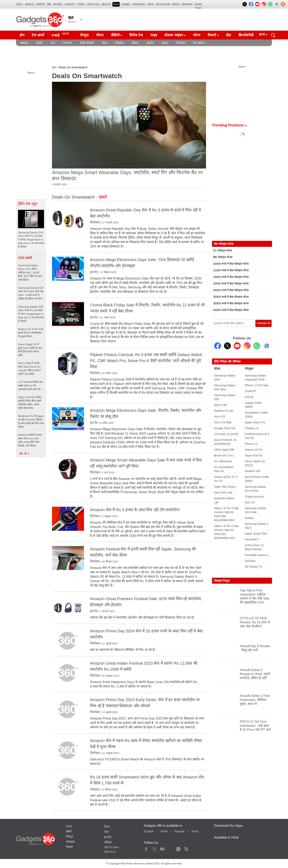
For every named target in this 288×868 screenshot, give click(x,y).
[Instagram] (247, 346)
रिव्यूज (85, 35)
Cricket (70, 4)
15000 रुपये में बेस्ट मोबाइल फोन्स (231, 277)
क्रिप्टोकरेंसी (246, 35)
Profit (41, 4)
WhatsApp (178, 848)
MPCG (176, 4)
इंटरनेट (150, 43)
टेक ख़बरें (38, 35)
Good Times (198, 5)
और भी (24, 454)
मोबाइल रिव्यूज (222, 581)
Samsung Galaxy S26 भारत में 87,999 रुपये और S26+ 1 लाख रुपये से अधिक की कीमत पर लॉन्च (31, 293)
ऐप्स (53, 43)
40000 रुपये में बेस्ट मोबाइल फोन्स (231, 310)
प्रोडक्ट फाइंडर (174, 35)
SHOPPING (139, 4)
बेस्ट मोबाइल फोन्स (223, 257)
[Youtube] (237, 346)
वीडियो (115, 35)
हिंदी (49, 4)
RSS (69, 826)
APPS (151, 4)
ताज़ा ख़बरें (25, 258)
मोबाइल (24, 43)
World (30, 4)
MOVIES (58, 4)
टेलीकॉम (119, 43)
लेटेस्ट (217, 369)
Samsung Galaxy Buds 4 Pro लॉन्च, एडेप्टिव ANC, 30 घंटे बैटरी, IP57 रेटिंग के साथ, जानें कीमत (30, 273)
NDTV (20, 4)
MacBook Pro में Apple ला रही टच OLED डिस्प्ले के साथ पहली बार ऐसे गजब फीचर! (31, 421)
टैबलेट (39, 43)
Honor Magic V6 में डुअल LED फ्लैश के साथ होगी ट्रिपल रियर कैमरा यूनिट (30, 350)
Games (126, 4)
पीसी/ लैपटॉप (87, 43)
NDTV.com (111, 847)
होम (22, 35)
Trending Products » (229, 125)
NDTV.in (110, 852)
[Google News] (267, 346)
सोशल (165, 43)
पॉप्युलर (249, 369)
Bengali (180, 831)
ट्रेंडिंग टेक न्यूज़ (27, 204)
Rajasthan (163, 4)
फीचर (100, 35)
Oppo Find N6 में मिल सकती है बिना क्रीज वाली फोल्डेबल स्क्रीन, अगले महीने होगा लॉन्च (30, 403)
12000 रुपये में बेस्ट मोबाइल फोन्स (231, 270)
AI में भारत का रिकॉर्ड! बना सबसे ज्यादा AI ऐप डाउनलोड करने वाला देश (30, 386)
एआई (61, 35)
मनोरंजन (67, 43)
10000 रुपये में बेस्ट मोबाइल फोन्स (231, 264)
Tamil (195, 831)
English (149, 831)
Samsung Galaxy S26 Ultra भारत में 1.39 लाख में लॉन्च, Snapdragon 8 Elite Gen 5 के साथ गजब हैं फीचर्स (31, 314)
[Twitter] (227, 346)
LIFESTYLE (93, 4)
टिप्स (104, 43)
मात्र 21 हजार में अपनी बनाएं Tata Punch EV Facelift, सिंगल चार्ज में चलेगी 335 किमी (29, 369)
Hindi (164, 831)
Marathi (187, 4)
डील (229, 35)
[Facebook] (218, 346)
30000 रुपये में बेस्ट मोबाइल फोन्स (231, 297)
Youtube (162, 848)
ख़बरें (69, 831)
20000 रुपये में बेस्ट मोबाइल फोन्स (231, 284)
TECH (116, 4)
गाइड (154, 35)
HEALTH (106, 4)
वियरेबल (181, 43)
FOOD (81, 4)
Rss (186, 848)
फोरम (197, 35)
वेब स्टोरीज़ (199, 43)
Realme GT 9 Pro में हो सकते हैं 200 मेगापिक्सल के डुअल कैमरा (31, 333)
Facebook (146, 848)
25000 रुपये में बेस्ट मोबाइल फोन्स (231, 290)
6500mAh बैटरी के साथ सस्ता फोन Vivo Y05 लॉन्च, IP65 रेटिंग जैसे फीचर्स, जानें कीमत (30, 440)
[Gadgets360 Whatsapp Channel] (257, 346)
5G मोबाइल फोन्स (222, 250)
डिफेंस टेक (136, 35)
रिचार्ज (212, 35)
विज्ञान (135, 43)
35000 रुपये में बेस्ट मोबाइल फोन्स (231, 303)
